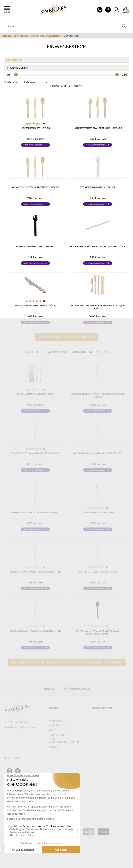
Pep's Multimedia (28, 727)
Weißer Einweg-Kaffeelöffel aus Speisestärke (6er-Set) (98, 395)
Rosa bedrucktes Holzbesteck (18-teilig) (35, 187)
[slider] (16, 75)
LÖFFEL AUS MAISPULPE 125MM (98, 512)
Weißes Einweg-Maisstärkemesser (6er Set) (98, 453)
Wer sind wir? (57, 721)
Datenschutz (57, 735)
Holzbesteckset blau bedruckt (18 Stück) (98, 128)
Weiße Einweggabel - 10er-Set (98, 187)
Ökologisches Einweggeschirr (46, 36)
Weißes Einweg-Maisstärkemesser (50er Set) (35, 631)
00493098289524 (18, 722)
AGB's (52, 730)
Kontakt (54, 747)
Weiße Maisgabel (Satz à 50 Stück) (98, 572)
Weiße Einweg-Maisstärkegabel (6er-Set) (35, 512)
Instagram (49, 689)
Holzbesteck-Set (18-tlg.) (35, 128)
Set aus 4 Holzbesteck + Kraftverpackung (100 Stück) (98, 307)
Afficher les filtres (17, 68)
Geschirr (24, 36)
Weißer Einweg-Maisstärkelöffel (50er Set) (35, 572)
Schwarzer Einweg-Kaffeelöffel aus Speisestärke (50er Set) (98, 632)
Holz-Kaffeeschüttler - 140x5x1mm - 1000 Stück (98, 247)
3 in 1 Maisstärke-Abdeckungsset (35, 394)
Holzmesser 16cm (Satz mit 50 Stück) (35, 306)
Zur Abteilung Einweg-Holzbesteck (67, 337)
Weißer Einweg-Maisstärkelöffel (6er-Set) (35, 453)
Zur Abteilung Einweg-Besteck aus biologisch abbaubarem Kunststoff (67, 662)
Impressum (55, 725)
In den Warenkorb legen (33, 145)
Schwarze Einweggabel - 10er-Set (35, 247)
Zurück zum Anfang (77, 689)
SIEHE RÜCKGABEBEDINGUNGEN (64, 740)
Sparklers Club (9, 36)
